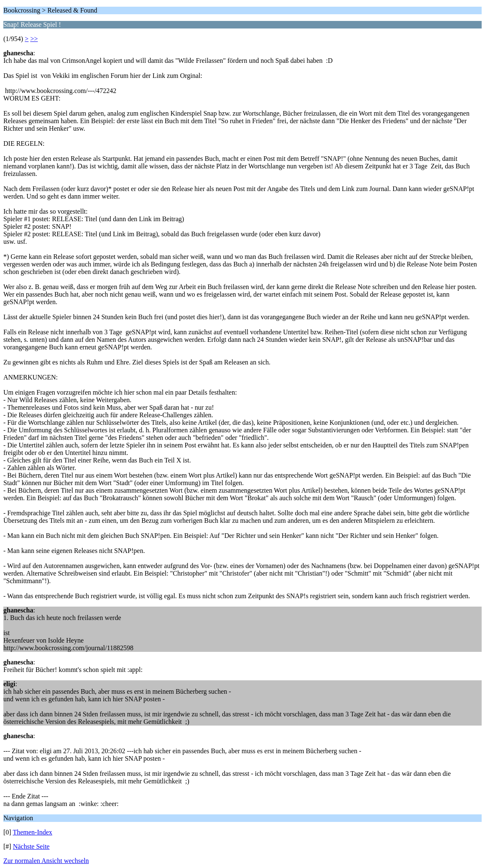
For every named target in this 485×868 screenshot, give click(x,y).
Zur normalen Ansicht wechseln (46, 861)
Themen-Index (32, 832)
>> (34, 39)
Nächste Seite (31, 846)
